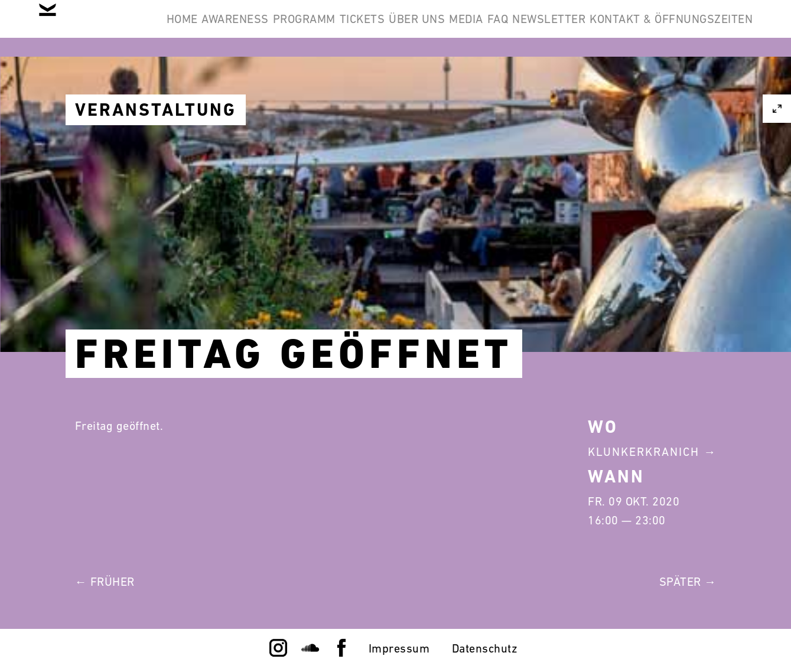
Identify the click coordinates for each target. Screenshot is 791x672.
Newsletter (707, 28)
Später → (688, 582)
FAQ (638, 28)
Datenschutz (485, 648)
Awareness (285, 28)
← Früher (105, 582)
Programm (372, 28)
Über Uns (521, 28)
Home (214, 28)
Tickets (449, 28)
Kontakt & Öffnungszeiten (662, 85)
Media (588, 28)
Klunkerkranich (644, 452)
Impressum (399, 648)
